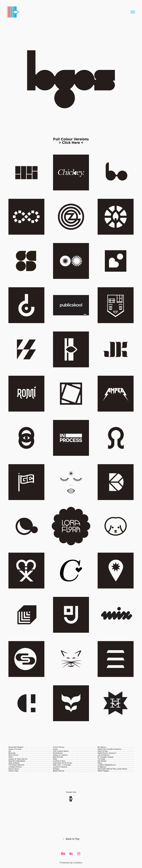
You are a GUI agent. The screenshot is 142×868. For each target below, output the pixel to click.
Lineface (78, 863)
